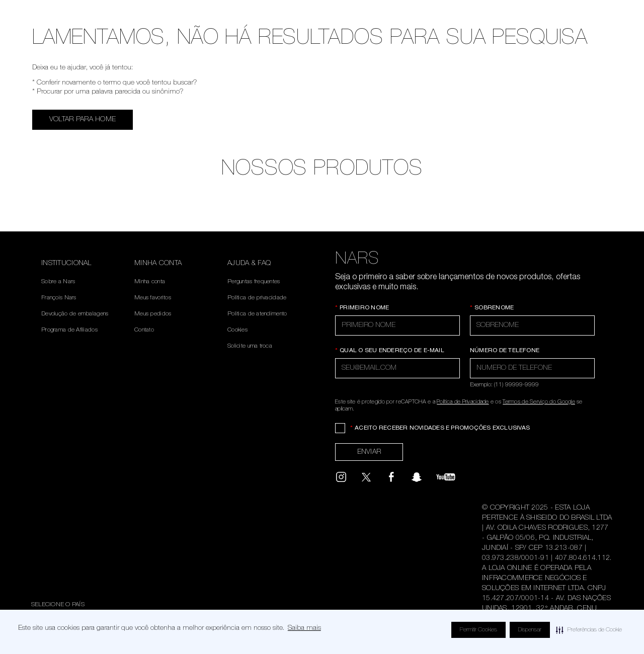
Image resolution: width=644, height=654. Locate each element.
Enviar (369, 452)
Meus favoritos (153, 298)
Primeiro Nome (362, 308)
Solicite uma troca (250, 346)
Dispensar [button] (530, 630)
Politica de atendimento (257, 314)
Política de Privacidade (463, 402)
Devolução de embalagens (75, 314)
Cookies (237, 330)
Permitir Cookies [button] (478, 630)
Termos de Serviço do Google (539, 402)
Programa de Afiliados (69, 330)
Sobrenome (492, 308)
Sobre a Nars (58, 282)
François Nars (59, 298)
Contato (144, 330)
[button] (589, 630)
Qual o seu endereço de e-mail (390, 351)
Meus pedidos (153, 314)
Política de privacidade (257, 298)
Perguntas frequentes (254, 282)
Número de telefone (505, 351)
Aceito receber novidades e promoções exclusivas (440, 428)
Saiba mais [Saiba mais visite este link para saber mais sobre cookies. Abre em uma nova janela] (304, 628)
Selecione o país (58, 605)
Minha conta (150, 282)
